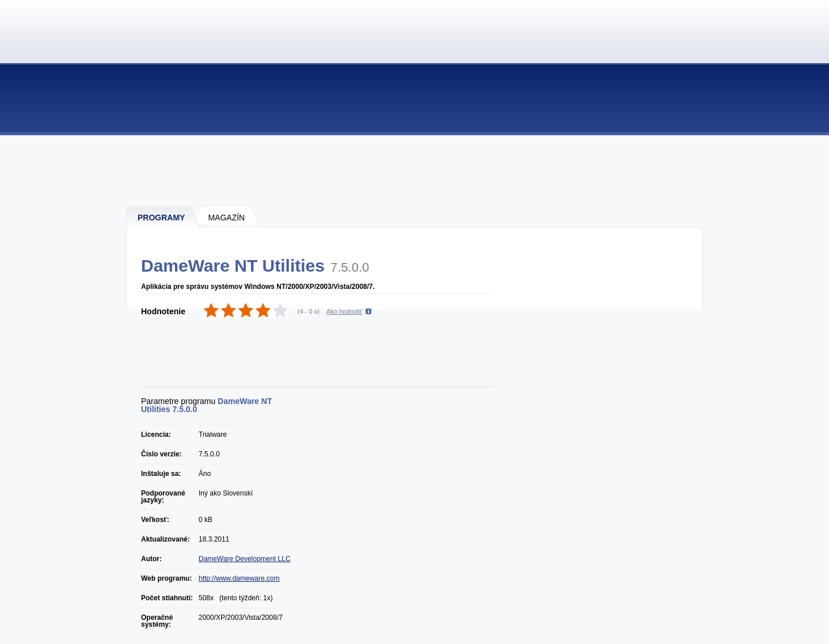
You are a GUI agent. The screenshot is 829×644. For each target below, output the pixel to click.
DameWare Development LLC (245, 559)
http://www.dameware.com (239, 578)
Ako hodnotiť (344, 311)
